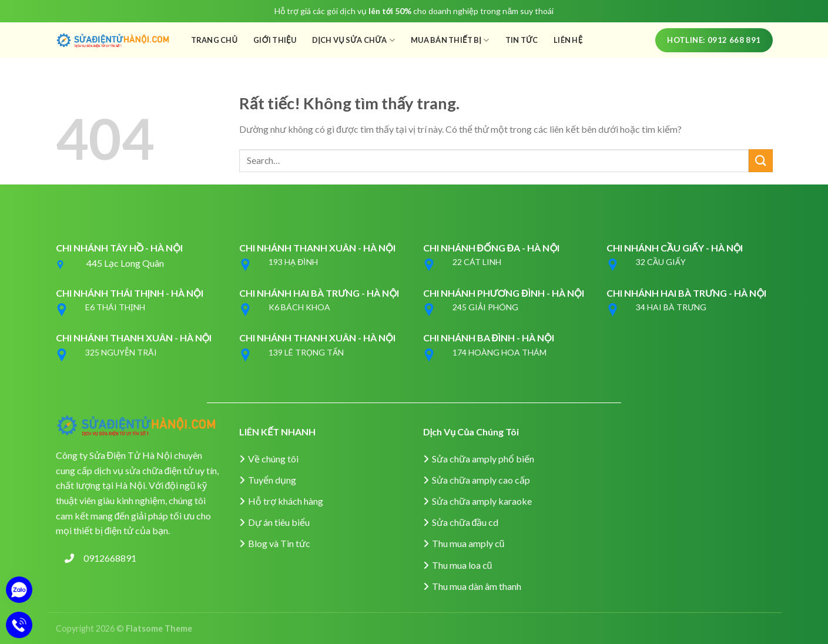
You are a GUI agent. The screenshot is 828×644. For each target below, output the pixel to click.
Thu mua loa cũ (462, 565)
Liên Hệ (568, 40)
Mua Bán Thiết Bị (450, 40)
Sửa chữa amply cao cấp (481, 480)
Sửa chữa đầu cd (465, 522)
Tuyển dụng (272, 480)
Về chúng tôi (273, 459)
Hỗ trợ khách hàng (286, 501)
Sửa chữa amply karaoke (482, 501)
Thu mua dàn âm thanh (477, 586)
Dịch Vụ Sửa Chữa (353, 40)
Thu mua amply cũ (468, 543)
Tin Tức (522, 40)
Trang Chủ (214, 40)
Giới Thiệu (275, 40)
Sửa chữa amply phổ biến (483, 459)
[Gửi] (760, 161)
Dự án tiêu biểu (279, 522)
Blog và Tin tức (279, 543)
